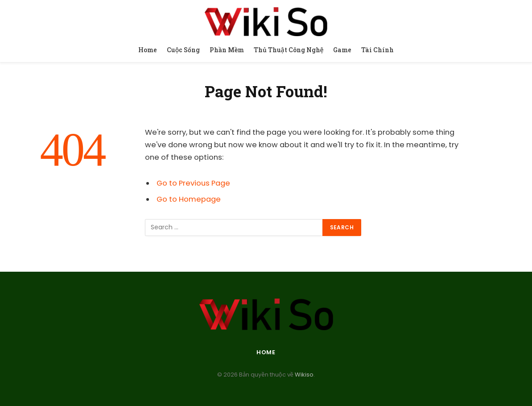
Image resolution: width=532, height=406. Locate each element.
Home (148, 50)
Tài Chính (377, 50)
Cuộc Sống (184, 50)
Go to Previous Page (193, 183)
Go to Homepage (189, 199)
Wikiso (303, 375)
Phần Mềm (227, 50)
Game (342, 50)
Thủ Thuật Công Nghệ (289, 50)
